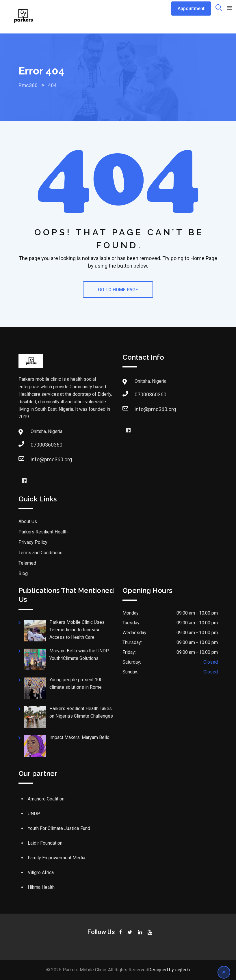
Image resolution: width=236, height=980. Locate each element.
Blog (23, 573)
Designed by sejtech (169, 970)
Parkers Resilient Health (44, 532)
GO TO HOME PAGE (118, 290)
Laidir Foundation (45, 843)
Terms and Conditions (40, 553)
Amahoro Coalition (46, 799)
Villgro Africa (41, 872)
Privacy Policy (33, 542)
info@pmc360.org (51, 459)
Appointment (191, 9)
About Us (28, 521)
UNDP (34, 814)
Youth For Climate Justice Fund (59, 828)
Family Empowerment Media (56, 858)
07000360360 (47, 445)
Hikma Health (41, 887)
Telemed (27, 563)
